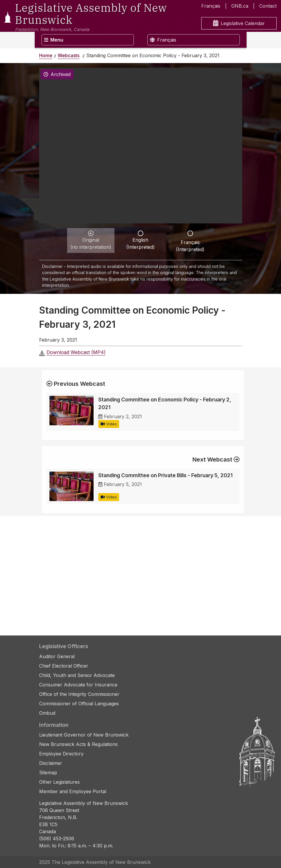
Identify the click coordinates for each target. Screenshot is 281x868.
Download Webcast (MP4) (76, 352)
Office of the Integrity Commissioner (79, 694)
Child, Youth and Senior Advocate (77, 675)
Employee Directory (61, 754)
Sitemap (48, 773)
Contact (268, 6)
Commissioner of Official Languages (79, 704)
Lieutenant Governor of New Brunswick (84, 735)
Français (211, 6)
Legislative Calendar (239, 23)
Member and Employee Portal (73, 791)
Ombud (47, 713)
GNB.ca (240, 6)
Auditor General (57, 656)
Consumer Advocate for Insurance (78, 685)
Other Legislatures (59, 782)
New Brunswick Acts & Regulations (78, 744)
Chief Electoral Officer (64, 666)
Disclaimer (51, 763)
